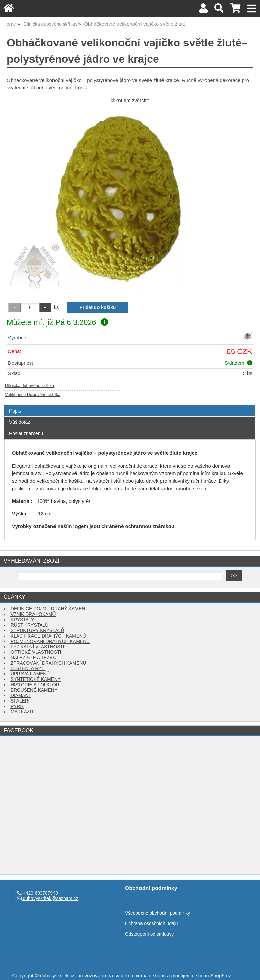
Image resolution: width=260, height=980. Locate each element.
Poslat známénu (26, 433)
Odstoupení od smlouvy (149, 934)
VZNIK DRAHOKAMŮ (33, 614)
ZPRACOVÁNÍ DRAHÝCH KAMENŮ (48, 663)
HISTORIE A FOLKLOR (35, 685)
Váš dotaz (20, 422)
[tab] (129, 406)
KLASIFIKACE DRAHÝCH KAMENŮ (48, 636)
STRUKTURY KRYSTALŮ (37, 631)
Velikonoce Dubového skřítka (33, 395)
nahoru (250, 970)
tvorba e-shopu (150, 976)
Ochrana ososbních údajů (151, 924)
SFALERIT (21, 701)
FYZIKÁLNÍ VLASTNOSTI (37, 647)
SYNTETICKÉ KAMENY (36, 679)
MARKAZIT (22, 712)
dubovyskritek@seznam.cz (48, 899)
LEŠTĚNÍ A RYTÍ (28, 669)
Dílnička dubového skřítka (30, 386)
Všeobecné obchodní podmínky (157, 913)
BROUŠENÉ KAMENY (34, 690)
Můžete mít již (57, 322)
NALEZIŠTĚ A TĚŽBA (33, 658)
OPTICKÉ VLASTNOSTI (36, 652)
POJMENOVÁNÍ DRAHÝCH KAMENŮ (50, 641)
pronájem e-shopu (190, 976)
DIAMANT (21, 696)
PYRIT (17, 706)
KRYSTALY (22, 620)
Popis (15, 411)
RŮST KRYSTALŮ (29, 625)
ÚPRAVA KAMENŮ (30, 674)
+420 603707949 (37, 893)
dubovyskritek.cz (57, 976)
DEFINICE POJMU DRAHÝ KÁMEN (48, 609)
